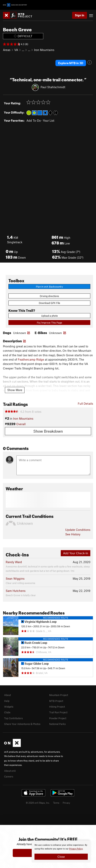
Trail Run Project (58, 712)
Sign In (80, 15)
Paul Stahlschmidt (53, 87)
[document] (61, 851)
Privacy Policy (76, 849)
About (7, 695)
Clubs (7, 712)
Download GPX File (49, 303)
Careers (9, 776)
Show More (15, 390)
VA (16, 50)
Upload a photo (49, 316)
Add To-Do (34, 120)
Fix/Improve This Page (49, 323)
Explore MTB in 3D (71, 63)
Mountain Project (59, 695)
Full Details (85, 403)
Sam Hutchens (16, 591)
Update (78, 530)
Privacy (66, 803)
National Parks (57, 724)
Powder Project (58, 718)
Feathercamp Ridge (31, 359)
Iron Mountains (44, 50)
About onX (10, 771)
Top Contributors (13, 718)
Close (61, 857)
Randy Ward (14, 562)
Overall (21, 424)
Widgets (9, 707)
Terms (56, 803)
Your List (49, 120)
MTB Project (56, 701)
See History (73, 534)
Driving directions (49, 296)
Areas (7, 50)
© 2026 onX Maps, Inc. (38, 803)
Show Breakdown (48, 431)
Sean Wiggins (15, 578)
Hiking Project (57, 707)
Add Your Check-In (76, 553)
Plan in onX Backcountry (49, 287)
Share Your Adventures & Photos (22, 724)
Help (7, 701)
